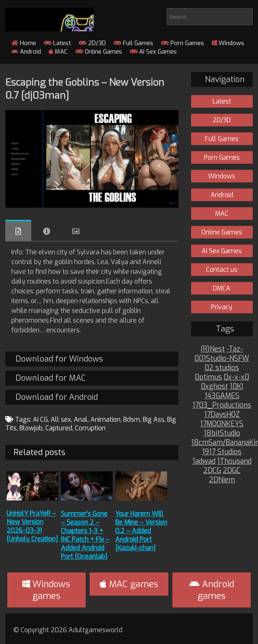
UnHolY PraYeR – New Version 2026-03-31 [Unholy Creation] (32, 526)
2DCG (212, 471)
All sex (61, 420)
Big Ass (154, 420)
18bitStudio (222, 433)
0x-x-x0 (236, 377)
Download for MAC (51, 378)
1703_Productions (222, 405)
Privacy (222, 307)
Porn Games (183, 43)
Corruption (90, 428)
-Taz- (235, 349)
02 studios (222, 368)
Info (47, 231)
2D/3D (92, 43)
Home (24, 43)
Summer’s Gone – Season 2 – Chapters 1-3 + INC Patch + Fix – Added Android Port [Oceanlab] (85, 535)
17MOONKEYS (222, 424)
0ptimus (208, 377)
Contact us (222, 270)
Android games (212, 590)
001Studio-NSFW (222, 359)
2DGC (232, 471)
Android (26, 52)
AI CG (40, 420)
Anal (81, 420)
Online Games (99, 52)
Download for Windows (59, 359)
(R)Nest (213, 349)
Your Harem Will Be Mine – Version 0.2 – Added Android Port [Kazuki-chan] (141, 531)
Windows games (46, 590)
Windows (228, 43)
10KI (236, 387)
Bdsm (132, 420)
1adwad (204, 461)
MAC (58, 52)
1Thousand (234, 461)
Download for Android (57, 397)
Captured (59, 428)
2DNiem (222, 480)
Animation (105, 420)
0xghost (214, 387)
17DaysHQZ (222, 415)
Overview (18, 231)
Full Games (133, 43)
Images (76, 231)
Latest (57, 43)
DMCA (222, 288)
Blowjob (31, 428)
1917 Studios (222, 452)
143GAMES (222, 396)
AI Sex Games (153, 52)
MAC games (129, 584)
